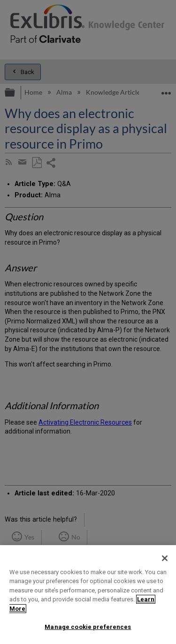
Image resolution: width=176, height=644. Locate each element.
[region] (88, 595)
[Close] (165, 558)
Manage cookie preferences (88, 627)
